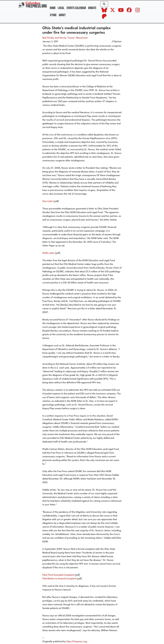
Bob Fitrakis (48, 38)
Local (61, 8)
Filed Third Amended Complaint (58, 575)
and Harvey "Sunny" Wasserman (71, 38)
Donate (92, 8)
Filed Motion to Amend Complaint (59, 579)
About (62, 15)
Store (53, 15)
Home (53, 8)
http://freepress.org (77, 642)
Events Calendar (76, 8)
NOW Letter (49, 253)
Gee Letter (48, 201)
